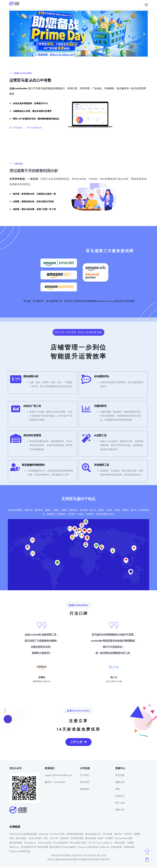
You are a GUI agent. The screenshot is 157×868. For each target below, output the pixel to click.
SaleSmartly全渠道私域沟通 (23, 835)
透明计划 (120, 811)
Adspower (44, 835)
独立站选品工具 (93, 835)
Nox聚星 (109, 839)
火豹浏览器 (129, 848)
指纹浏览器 (55, 848)
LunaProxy (107, 844)
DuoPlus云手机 (57, 835)
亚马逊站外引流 (29, 848)
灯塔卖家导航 (77, 839)
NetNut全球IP (35, 839)
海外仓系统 (120, 844)
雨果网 (137, 835)
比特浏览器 (116, 848)
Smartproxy (30, 844)
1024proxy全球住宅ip (20, 852)
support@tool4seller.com (58, 776)
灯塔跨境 (64, 839)
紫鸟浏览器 (90, 839)
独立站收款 (21, 839)
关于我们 (85, 776)
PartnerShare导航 (124, 839)
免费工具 (120, 783)
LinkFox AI (104, 848)
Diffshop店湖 (44, 844)
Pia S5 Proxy (95, 844)
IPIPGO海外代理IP (78, 844)
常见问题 (120, 776)
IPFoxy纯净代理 (60, 844)
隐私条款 (85, 790)
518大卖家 (107, 835)
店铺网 (130, 844)
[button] (74, 55)
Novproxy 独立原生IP (88, 848)
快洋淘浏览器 (16, 844)
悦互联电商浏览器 (75, 835)
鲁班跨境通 (43, 848)
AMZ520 (118, 835)
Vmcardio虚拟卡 (69, 848)
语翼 (11, 839)
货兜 (46, 839)
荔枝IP (101, 839)
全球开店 (120, 797)
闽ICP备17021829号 (100, 860)
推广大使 (120, 804)
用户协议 (85, 783)
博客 (118, 790)
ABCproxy (14, 848)
